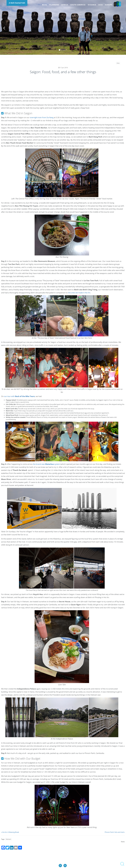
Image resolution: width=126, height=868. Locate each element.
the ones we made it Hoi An (79, 293)
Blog (45, 5)
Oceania (92, 5)
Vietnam (8, 839)
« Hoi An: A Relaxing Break (10, 832)
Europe (109, 5)
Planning (54, 5)
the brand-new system (46, 464)
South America (78, 5)
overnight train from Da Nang (42, 117)
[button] (4, 27)
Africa (65, 5)
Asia (101, 5)
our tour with (19, 396)
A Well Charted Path (17, 3)
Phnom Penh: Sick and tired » (115, 832)
